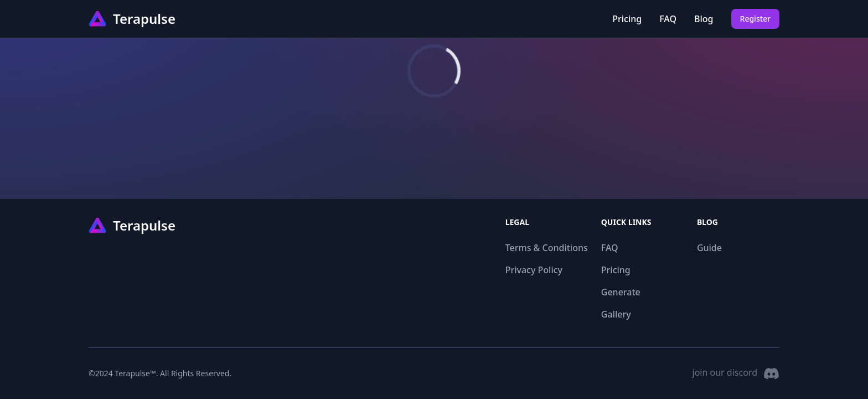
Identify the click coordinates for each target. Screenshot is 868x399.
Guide (709, 248)
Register (755, 19)
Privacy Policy (534, 270)
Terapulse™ (135, 373)
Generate (621, 292)
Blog (704, 19)
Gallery (616, 314)
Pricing (627, 19)
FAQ (668, 19)
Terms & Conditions (547, 248)
